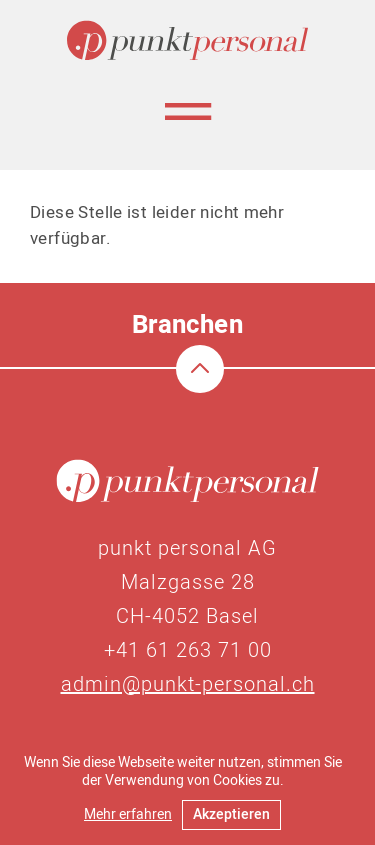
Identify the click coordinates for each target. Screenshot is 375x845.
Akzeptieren (231, 814)
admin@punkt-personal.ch (188, 684)
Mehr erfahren (128, 814)
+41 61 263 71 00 (188, 650)
